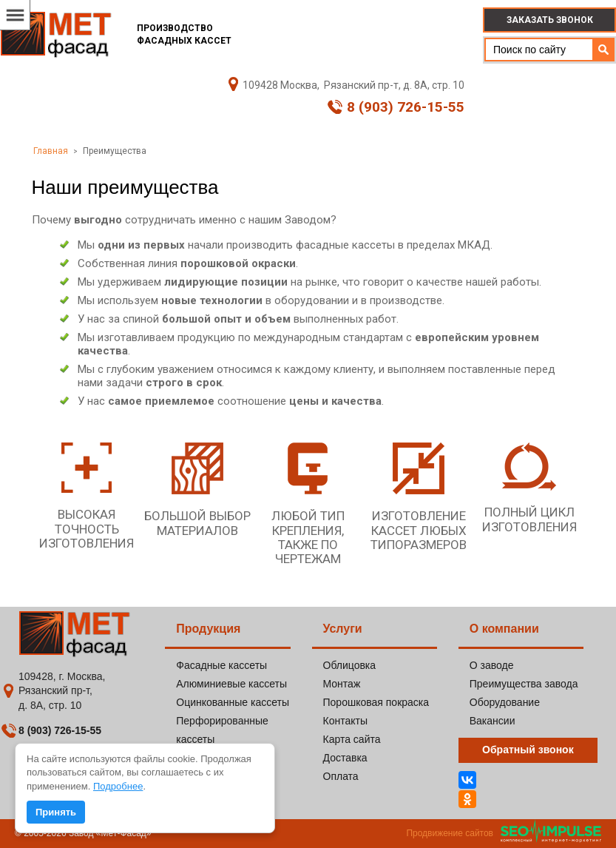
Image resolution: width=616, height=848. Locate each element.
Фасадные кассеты (221, 665)
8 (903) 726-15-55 (396, 107)
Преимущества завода (524, 684)
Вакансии (493, 721)
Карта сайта (352, 739)
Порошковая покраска (376, 702)
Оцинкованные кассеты (233, 702)
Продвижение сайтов (450, 833)
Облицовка (350, 665)
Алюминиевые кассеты (231, 684)
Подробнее (118, 786)
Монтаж (342, 684)
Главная (51, 151)
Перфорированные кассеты (222, 730)
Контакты (345, 721)
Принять (56, 812)
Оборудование (505, 702)
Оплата (341, 776)
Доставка (345, 758)
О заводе (492, 665)
